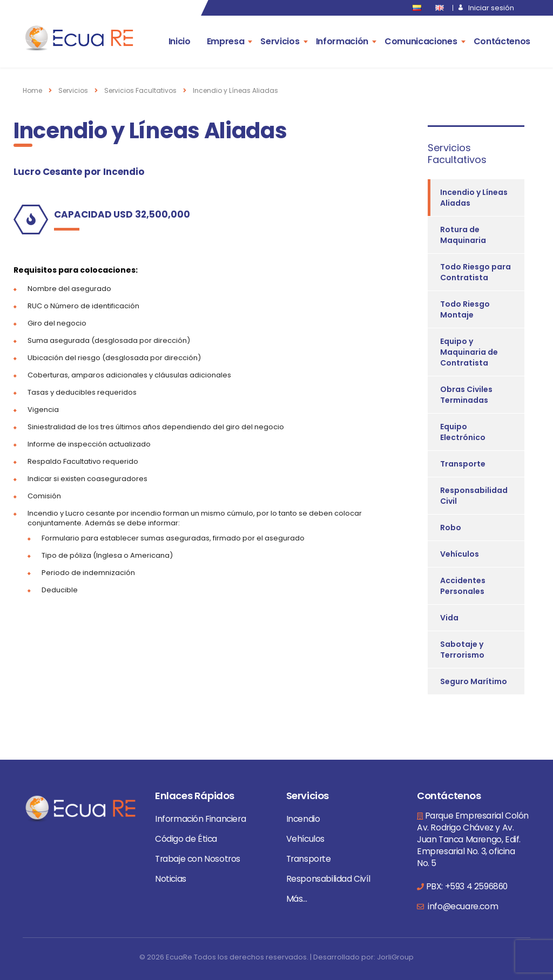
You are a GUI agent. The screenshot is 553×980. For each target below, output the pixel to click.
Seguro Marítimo (474, 681)
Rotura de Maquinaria (463, 235)
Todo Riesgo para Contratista (476, 272)
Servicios (280, 41)
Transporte (463, 464)
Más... (297, 899)
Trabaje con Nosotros (198, 859)
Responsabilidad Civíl (328, 879)
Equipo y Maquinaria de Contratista (469, 352)
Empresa (226, 41)
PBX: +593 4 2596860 (467, 886)
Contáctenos (502, 41)
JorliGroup (395, 957)
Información (342, 41)
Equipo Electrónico (463, 432)
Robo (451, 528)
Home (32, 90)
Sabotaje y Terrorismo (462, 650)
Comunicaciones (421, 41)
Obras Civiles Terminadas (466, 395)
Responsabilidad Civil (474, 496)
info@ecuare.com (462, 906)
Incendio (303, 819)
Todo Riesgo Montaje (465, 309)
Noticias (171, 879)
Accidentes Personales (463, 586)
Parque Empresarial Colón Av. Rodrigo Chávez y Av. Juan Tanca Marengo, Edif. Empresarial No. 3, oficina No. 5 (473, 839)
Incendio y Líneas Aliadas (474, 198)
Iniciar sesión (491, 8)
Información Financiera (200, 819)
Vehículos (460, 554)
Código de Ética (186, 839)
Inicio (180, 41)
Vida (449, 618)
